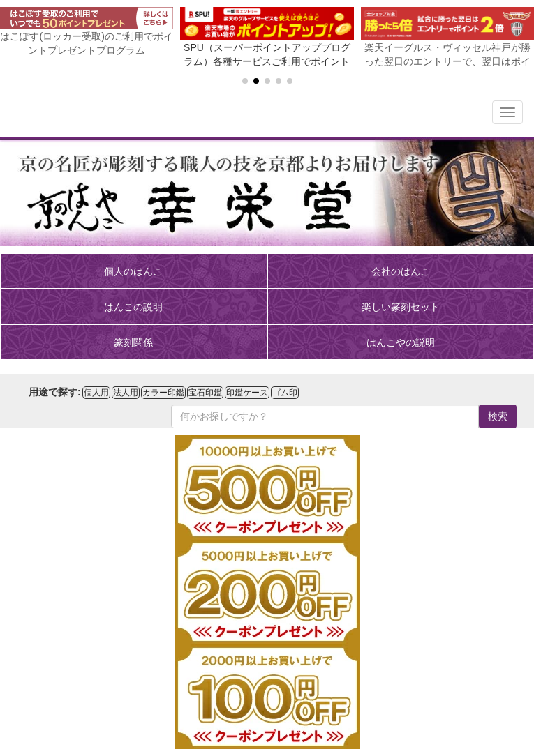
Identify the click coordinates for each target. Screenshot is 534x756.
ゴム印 (285, 393)
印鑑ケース (247, 393)
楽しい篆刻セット (401, 307)
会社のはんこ (401, 271)
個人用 (96, 393)
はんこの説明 (133, 307)
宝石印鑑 (205, 393)
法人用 (126, 393)
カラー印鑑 (163, 393)
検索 (498, 416)
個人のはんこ (133, 271)
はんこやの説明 (401, 342)
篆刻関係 (133, 342)
